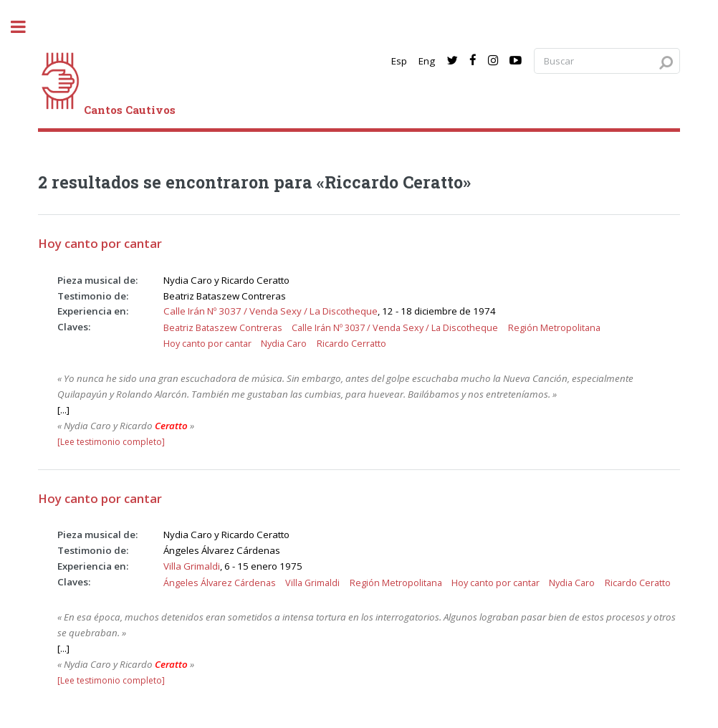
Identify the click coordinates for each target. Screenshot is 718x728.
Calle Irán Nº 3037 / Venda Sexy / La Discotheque (271, 311)
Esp (399, 61)
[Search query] (607, 61)
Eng (427, 61)
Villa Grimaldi (192, 566)
